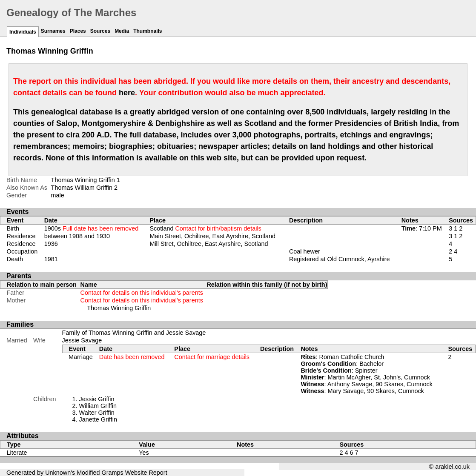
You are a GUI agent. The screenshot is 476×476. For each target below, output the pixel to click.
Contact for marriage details (212, 357)
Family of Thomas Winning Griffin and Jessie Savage (134, 333)
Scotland (205, 228)
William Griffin (98, 406)
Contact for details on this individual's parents (142, 293)
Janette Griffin (98, 419)
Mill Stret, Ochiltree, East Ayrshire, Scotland (209, 244)
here (127, 93)
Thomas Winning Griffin (119, 308)
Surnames (53, 31)
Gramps (113, 473)
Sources (100, 31)
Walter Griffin (97, 413)
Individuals (23, 32)
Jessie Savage (82, 340)
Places (78, 31)
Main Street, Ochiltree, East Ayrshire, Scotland (212, 236)
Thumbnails (148, 31)
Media (122, 31)
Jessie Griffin (97, 399)
